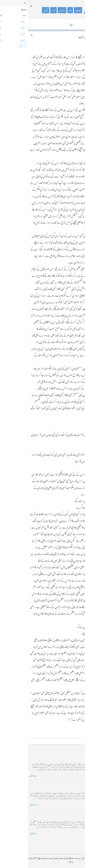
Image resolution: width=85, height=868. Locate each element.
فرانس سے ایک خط (76, 812)
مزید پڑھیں (5, 775)
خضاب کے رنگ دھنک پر (73, 783)
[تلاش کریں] (3, 6)
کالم (42, 10)
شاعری (34, 10)
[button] (3, 35)
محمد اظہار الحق (66, 10)
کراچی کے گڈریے (76, 754)
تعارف (50, 10)
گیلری (17, 10)
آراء (25, 10)
